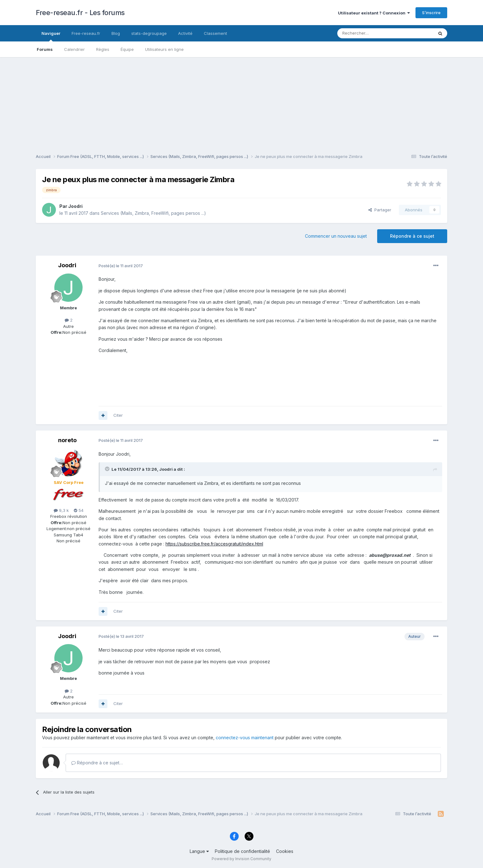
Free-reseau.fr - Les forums (80, 13)
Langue (199, 851)
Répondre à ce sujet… (97, 763)
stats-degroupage (149, 33)
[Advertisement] (241, 101)
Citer (118, 415)
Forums (45, 49)
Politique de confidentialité (242, 851)
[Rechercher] (372, 33)
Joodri (75, 206)
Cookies (285, 851)
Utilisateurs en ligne (164, 49)
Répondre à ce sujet (412, 236)
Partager (380, 210)
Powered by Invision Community (241, 859)
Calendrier (74, 49)
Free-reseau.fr (86, 33)
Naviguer (51, 36)
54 (79, 510)
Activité (185, 33)
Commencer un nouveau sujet (336, 236)
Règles (103, 49)
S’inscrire (431, 13)
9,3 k (61, 510)
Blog (116, 33)
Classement (215, 33)
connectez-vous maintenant (245, 738)
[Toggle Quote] (108, 469)
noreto (67, 440)
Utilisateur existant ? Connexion (374, 13)
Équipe (127, 49)
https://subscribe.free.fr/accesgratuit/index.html (214, 544)
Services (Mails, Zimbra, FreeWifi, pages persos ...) (153, 213)
